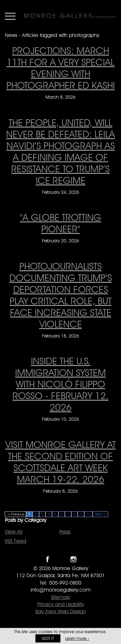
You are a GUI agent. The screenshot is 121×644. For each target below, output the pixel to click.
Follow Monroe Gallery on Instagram (73, 559)
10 (88, 514)
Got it (48, 638)
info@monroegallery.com (61, 590)
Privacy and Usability (61, 604)
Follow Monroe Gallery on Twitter (60, 559)
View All (14, 532)
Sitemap (60, 597)
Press (65, 532)
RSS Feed (15, 541)
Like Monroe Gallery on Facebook (48, 559)
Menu (10, 16)
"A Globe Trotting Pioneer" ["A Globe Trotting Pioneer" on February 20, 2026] (61, 223)
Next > (100, 514)
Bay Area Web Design (61, 611)
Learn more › (77, 638)
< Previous (15, 514)
